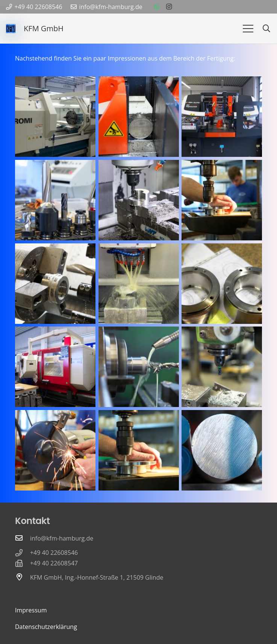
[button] (266, 29)
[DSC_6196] (55, 284)
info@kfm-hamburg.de (62, 538)
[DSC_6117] (222, 450)
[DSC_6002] (139, 117)
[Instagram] (169, 7)
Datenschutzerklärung (46, 627)
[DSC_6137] (55, 367)
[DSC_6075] (222, 200)
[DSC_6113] (222, 367)
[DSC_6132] (55, 117)
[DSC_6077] (139, 450)
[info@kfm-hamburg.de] (23, 538)
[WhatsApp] (157, 7)
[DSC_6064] (55, 200)
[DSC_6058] (55, 450)
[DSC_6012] (222, 117)
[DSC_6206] (139, 367)
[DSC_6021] (139, 200)
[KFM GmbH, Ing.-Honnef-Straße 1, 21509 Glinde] (23, 577)
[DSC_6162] (222, 284)
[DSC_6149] (139, 284)
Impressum (31, 610)
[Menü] (248, 29)
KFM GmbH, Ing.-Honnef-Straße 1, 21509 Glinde (97, 577)
